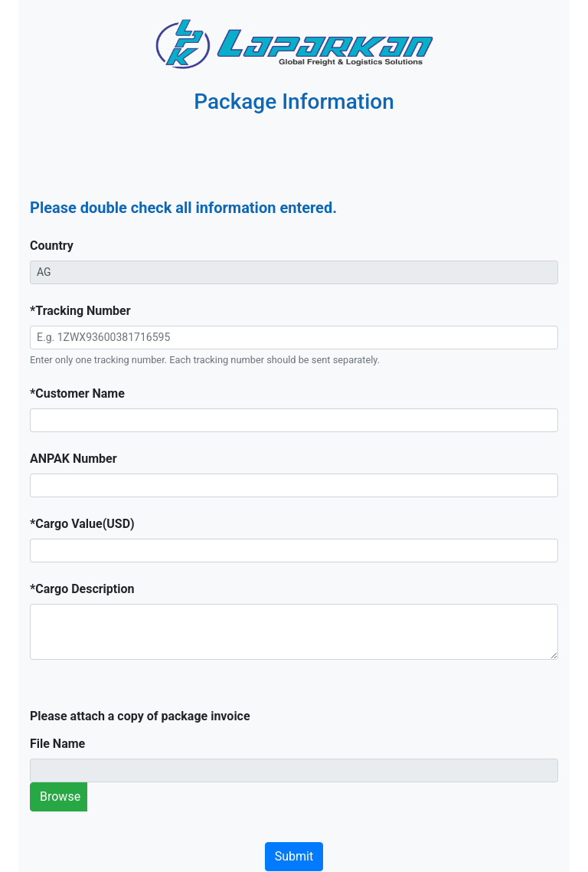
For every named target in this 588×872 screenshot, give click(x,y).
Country (52, 246)
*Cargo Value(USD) (82, 524)
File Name (57, 744)
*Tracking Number (80, 311)
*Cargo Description (82, 589)
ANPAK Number (73, 459)
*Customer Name (77, 393)
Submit (294, 856)
